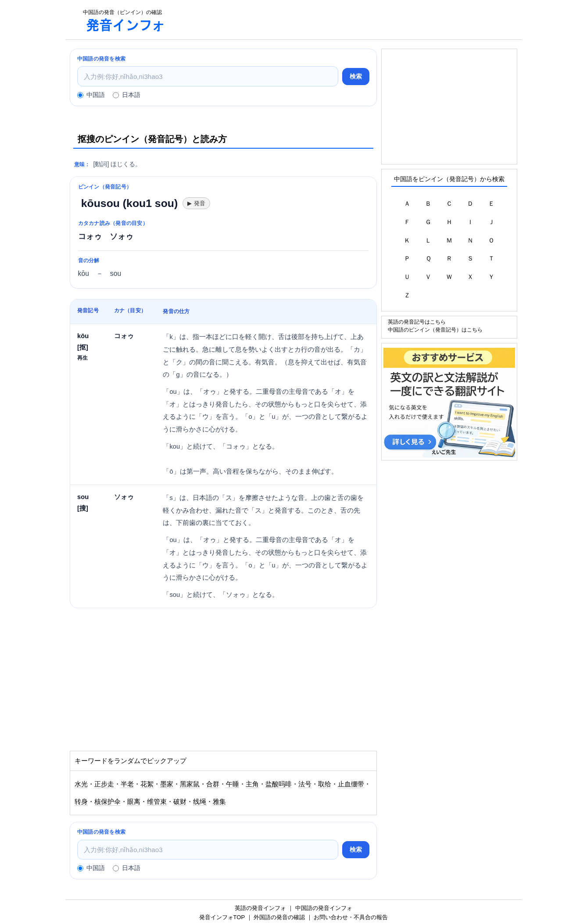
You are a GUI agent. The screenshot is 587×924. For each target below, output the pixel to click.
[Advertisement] (348, 20)
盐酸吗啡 (279, 784)
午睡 (233, 784)
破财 (180, 802)
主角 (252, 784)
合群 (213, 784)
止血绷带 (351, 784)
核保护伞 (107, 802)
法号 (305, 784)
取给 (325, 784)
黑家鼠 (190, 784)
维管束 (157, 802)
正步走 (104, 784)
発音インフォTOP (222, 917)
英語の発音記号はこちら (417, 322)
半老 (127, 784)
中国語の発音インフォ (324, 908)
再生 (82, 358)
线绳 (200, 802)
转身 (81, 802)
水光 (81, 784)
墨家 (167, 784)
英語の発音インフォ (260, 908)
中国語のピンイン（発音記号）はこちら (435, 330)
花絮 (147, 784)
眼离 (134, 802)
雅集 (219, 802)
